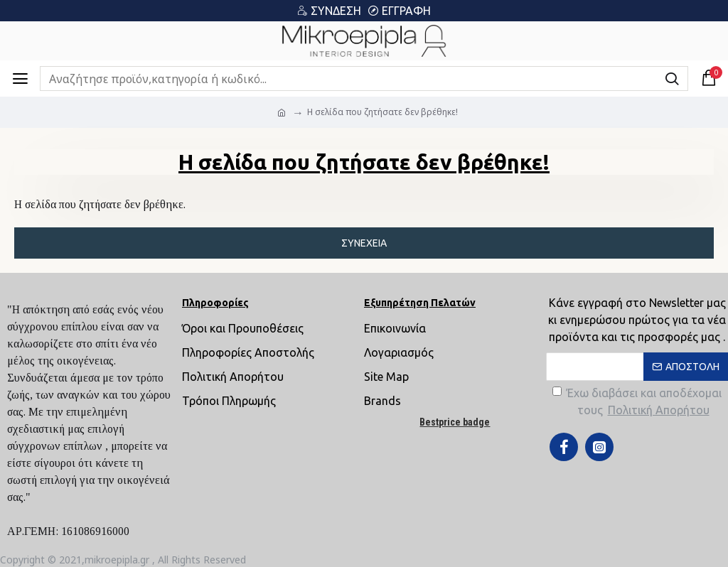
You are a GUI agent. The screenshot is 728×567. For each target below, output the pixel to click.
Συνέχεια (364, 243)
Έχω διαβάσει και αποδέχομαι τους (637, 403)
